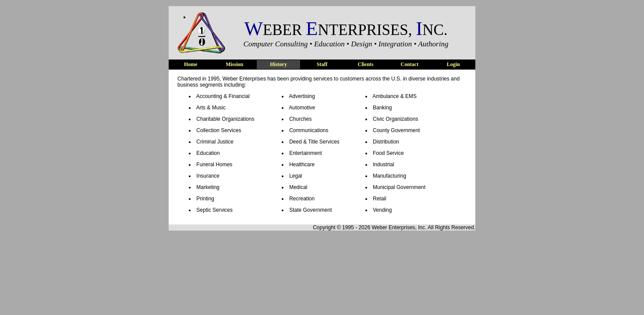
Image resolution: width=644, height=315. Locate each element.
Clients (366, 64)
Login (453, 64)
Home (191, 64)
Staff (322, 64)
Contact (409, 64)
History (278, 64)
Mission (234, 64)
